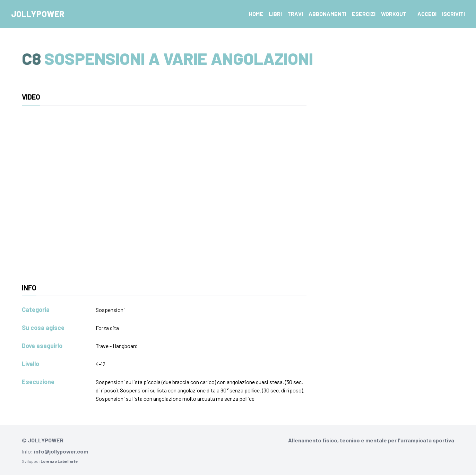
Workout (394, 14)
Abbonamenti (327, 14)
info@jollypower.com (61, 451)
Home (256, 14)
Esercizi (364, 14)
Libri (275, 14)
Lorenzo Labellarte (59, 461)
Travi (295, 14)
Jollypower (38, 14)
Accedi (427, 14)
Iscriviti (453, 14)
